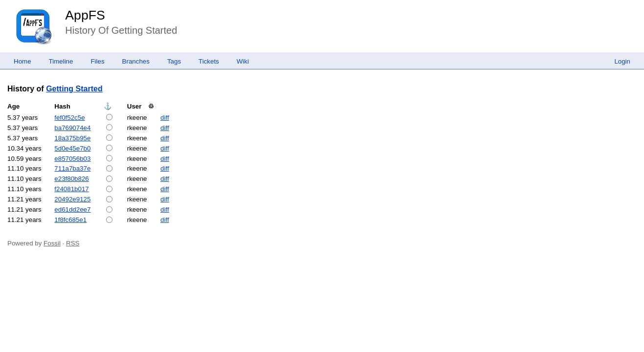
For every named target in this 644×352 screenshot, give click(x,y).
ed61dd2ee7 (72, 209)
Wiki (243, 61)
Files (97, 61)
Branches (136, 61)
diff (165, 118)
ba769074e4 (72, 128)
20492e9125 (72, 199)
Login (622, 61)
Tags (174, 61)
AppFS (85, 15)
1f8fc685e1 (70, 220)
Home (22, 61)
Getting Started (74, 89)
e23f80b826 (71, 179)
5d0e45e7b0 (72, 148)
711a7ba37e (72, 168)
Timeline (61, 61)
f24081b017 (71, 189)
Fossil (52, 243)
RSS (73, 243)
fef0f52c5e (69, 118)
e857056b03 (72, 159)
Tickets (209, 61)
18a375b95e (72, 138)
